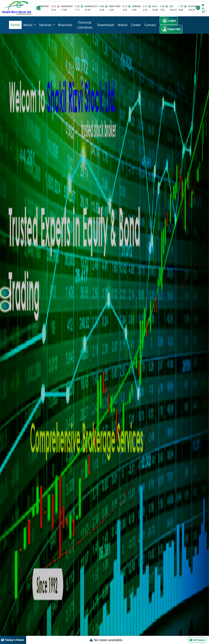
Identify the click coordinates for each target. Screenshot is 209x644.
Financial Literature (85, 25)
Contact (150, 25)
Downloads (106, 25)
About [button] (28, 25)
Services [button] (46, 25)
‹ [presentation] (5, 293)
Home (15, 25)
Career (136, 25)
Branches (65, 25)
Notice (122, 25)
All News (197, 640)
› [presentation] (5, 306)
